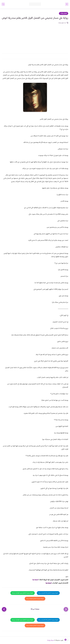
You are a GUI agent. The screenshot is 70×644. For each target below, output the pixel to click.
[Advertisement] (35, 38)
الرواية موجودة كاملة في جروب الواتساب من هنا (23, 593)
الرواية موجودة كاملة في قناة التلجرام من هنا (48, 593)
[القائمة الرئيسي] (67, 4)
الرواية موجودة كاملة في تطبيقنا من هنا (35, 599)
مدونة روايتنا (51, 640)
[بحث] (3, 4)
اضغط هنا (35, 580)
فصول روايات (64, 13)
